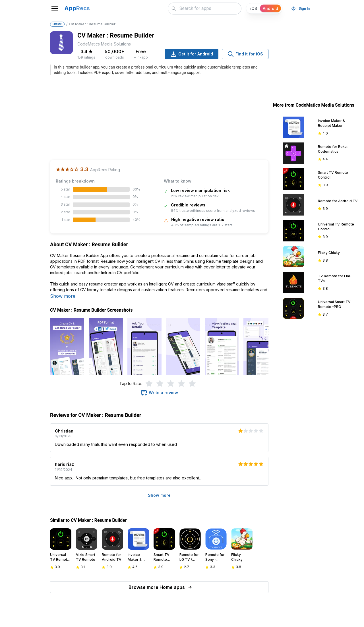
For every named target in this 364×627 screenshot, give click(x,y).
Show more (63, 296)
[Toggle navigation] (55, 9)
